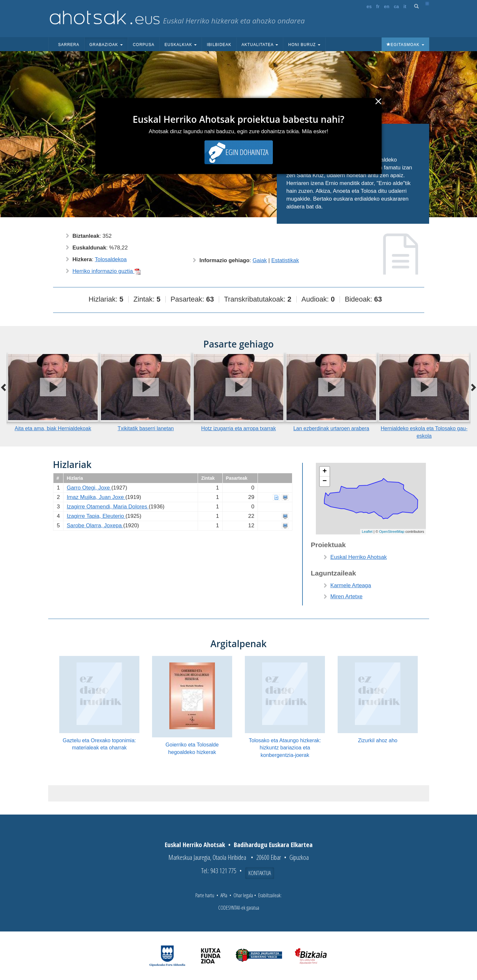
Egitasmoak (405, 45)
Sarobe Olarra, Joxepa (95, 526)
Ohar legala (243, 895)
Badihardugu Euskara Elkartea (273, 845)
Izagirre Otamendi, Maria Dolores (108, 507)
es (369, 7)
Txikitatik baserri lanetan (146, 428)
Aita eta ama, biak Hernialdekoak (53, 428)
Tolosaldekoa (111, 259)
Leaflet (367, 532)
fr (378, 7)
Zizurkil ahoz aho (378, 740)
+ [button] (324, 472)
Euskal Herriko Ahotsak (359, 557)
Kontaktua (260, 873)
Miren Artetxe (347, 597)
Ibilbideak (219, 45)
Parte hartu (205, 895)
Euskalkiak (181, 45)
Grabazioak (106, 45)
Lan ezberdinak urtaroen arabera (331, 428)
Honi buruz (304, 45)
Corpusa (144, 45)
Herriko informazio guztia (107, 271)
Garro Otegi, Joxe (89, 488)
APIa (224, 895)
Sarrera (69, 45)
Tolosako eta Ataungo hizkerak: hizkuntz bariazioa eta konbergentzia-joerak (285, 748)
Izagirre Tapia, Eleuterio (96, 516)
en (386, 7)
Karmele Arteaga (351, 585)
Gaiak (260, 260)
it (405, 7)
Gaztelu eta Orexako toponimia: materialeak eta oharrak (99, 744)
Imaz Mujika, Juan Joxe (96, 497)
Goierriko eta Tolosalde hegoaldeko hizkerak (192, 748)
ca (397, 7)
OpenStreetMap (392, 532)
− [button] (324, 481)
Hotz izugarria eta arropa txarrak (238, 428)
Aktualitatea (260, 45)
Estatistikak (285, 260)
